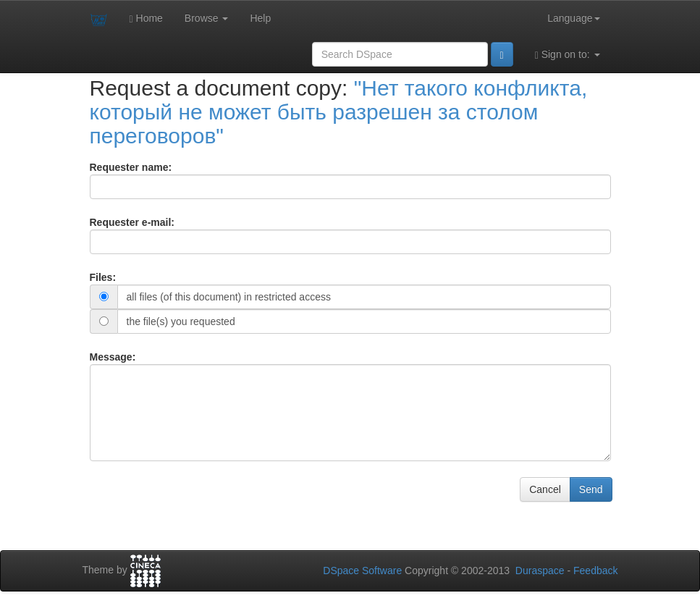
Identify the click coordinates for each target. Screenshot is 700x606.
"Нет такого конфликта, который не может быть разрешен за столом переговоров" (339, 112)
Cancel (545, 489)
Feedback (595, 571)
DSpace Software (362, 571)
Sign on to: (568, 55)
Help (260, 18)
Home (146, 18)
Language (573, 18)
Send (591, 489)
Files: (103, 277)
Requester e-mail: (132, 222)
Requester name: (131, 167)
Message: (113, 357)
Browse (207, 18)
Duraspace (540, 571)
